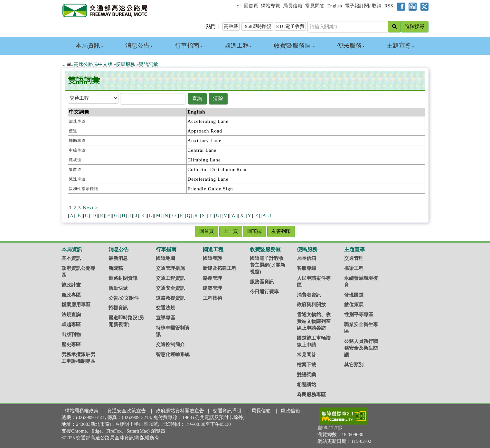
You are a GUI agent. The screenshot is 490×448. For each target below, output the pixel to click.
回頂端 (254, 231)
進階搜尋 (415, 26)
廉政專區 (71, 295)
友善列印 (281, 231)
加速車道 (77, 121)
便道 (73, 131)
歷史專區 (71, 344)
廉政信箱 (290, 411)
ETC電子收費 (290, 26)
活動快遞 (118, 288)
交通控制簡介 (170, 344)
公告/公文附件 (124, 298)
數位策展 (354, 305)
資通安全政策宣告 (127, 411)
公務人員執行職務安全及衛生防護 (361, 348)
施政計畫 (71, 285)
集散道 (75, 169)
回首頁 (251, 6)
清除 (218, 98)
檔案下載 (306, 365)
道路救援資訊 (170, 298)
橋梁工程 (354, 268)
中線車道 (77, 150)
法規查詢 (71, 315)
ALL (268, 215)
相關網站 (306, 385)
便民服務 (351, 46)
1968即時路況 (257, 26)
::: (239, 6)
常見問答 (315, 6)
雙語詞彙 (148, 64)
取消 (377, 6)
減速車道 (77, 179)
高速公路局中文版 (93, 64)
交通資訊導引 (227, 411)
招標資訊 (118, 308)
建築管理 (212, 288)
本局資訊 (90, 46)
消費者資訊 (309, 295)
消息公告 (139, 46)
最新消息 (118, 258)
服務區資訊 (262, 282)
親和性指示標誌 (84, 189)
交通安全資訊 (170, 288)
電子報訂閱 (357, 6)
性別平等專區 (359, 315)
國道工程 (238, 46)
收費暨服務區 (295, 46)
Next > (91, 208)
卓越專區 (71, 325)
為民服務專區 (311, 395)
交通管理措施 (170, 268)
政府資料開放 (311, 305)
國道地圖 (165, 258)
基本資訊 (71, 258)
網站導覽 (270, 6)
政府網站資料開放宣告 (180, 411)
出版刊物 (71, 334)
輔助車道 (77, 141)
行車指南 (189, 46)
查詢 (197, 98)
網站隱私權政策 (82, 411)
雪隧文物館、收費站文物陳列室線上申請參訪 (314, 321)
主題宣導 (400, 46)
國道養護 (212, 258)
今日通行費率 (264, 292)
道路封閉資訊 (123, 278)
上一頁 (231, 231)
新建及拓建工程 (220, 268)
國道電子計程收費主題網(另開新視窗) (268, 265)
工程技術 (212, 298)
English (335, 6)
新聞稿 (116, 268)
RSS (389, 6)
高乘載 (231, 26)
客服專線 (306, 268)
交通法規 (165, 308)
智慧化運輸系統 (173, 354)
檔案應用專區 (76, 305)
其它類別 (354, 365)
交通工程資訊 (170, 278)
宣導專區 (165, 318)
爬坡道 (75, 160)
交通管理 (354, 258)
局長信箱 (293, 6)
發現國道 (354, 295)
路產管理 (212, 278)
